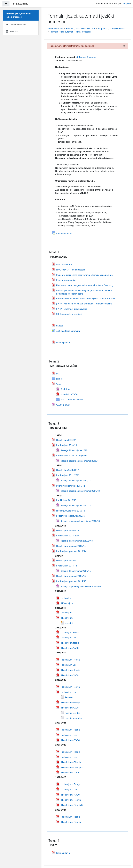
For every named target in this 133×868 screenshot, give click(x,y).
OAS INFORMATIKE (86, 29)
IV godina (103, 29)
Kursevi (70, 29)
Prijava (127, 4)
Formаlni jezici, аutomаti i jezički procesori (70, 32)
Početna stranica (55, 29)
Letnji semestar (118, 29)
